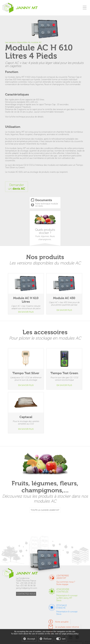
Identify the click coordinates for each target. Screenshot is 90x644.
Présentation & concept (67, 595)
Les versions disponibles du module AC (23, 42)
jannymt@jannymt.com (27, 588)
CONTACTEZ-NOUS (26, 594)
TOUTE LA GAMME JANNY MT (45, 510)
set (64, 639)
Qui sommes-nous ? (66, 582)
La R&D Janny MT (64, 598)
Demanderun (17, 187)
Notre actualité (62, 622)
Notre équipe (62, 584)
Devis (59, 600)
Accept (31, 639)
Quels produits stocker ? (45, 227)
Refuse (48, 639)
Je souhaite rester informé (67, 627)
